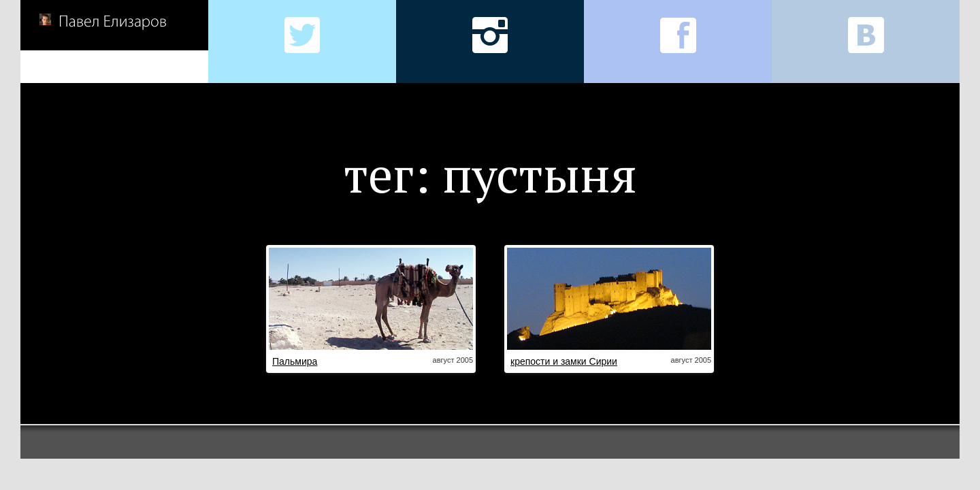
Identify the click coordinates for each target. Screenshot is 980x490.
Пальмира (295, 361)
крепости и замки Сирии (564, 361)
